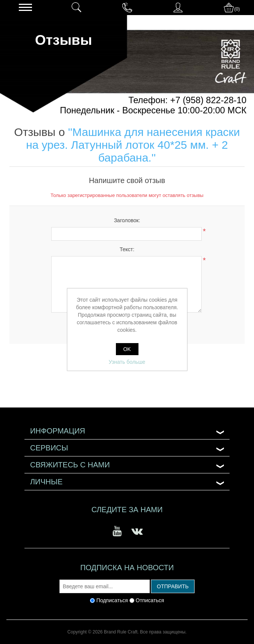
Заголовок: (127, 220)
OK (127, 349)
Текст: (127, 249)
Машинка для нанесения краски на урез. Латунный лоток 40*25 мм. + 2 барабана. (133, 145)
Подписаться (112, 600)
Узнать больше (127, 362)
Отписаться (150, 600)
